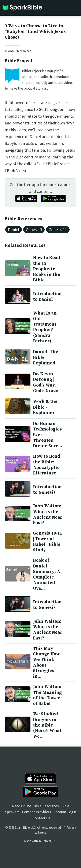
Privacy (71, 828)
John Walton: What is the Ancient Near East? (48, 514)
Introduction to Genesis (47, 490)
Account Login (65, 812)
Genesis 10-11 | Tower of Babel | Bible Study (47, 542)
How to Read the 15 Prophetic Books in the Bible (47, 269)
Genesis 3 (34, 229)
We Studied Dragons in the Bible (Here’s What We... (47, 725)
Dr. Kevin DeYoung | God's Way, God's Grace (46, 382)
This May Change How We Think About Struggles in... (46, 663)
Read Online (22, 806)
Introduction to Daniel (47, 297)
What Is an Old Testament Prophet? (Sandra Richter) (45, 327)
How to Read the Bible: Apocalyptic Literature (47, 465)
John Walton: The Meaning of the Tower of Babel (47, 695)
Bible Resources (46, 806)
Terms (42, 833)
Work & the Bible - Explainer (45, 407)
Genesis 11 (58, 229)
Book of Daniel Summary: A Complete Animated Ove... (47, 574)
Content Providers (36, 812)
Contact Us (41, 818)
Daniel (14, 229)
